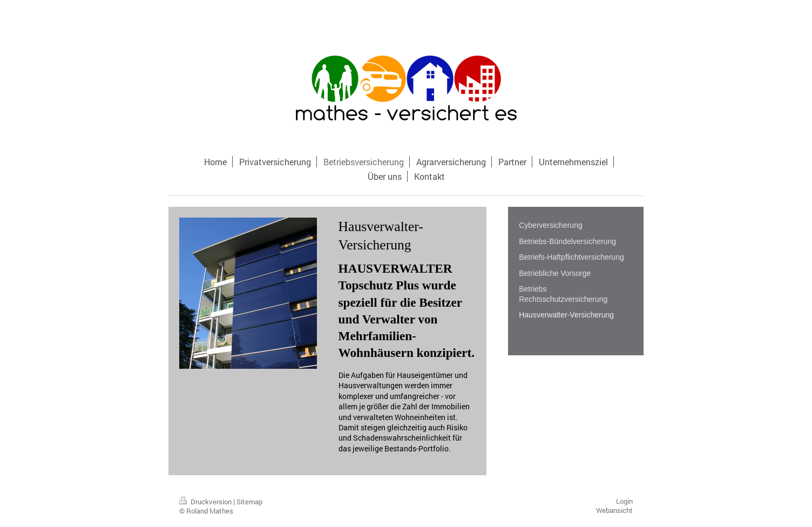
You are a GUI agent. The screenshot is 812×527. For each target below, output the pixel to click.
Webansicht (614, 510)
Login (624, 501)
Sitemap (249, 502)
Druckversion (206, 502)
